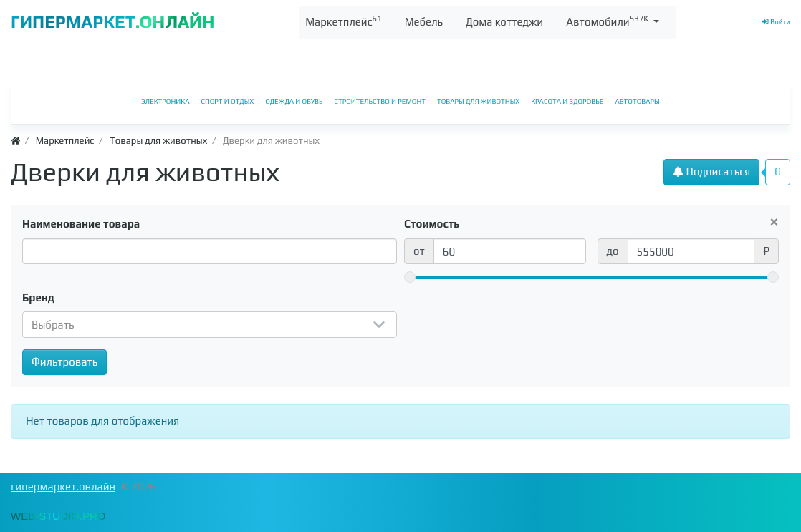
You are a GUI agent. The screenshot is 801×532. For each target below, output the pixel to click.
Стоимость (432, 224)
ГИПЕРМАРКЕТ (112, 22)
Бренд (38, 298)
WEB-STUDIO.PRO (58, 516)
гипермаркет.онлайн (63, 487)
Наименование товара (81, 224)
